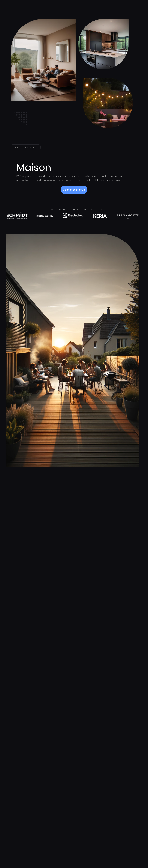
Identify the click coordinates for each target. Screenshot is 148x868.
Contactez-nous (74, 190)
